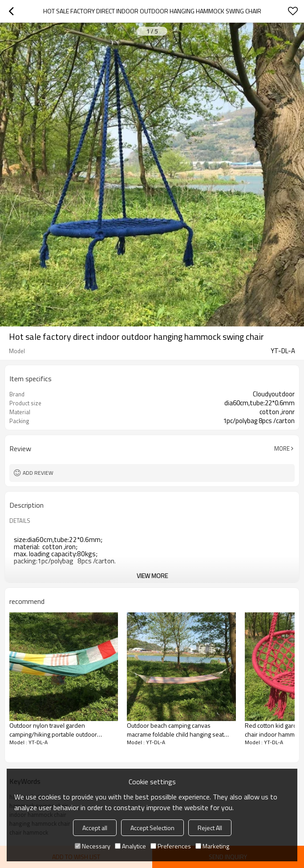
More (282, 448)
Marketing (212, 846)
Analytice (130, 846)
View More (152, 576)
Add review (38, 473)
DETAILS (20, 521)
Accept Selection (152, 828)
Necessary (93, 846)
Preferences (171, 846)
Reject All (210, 828)
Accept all (95, 828)
